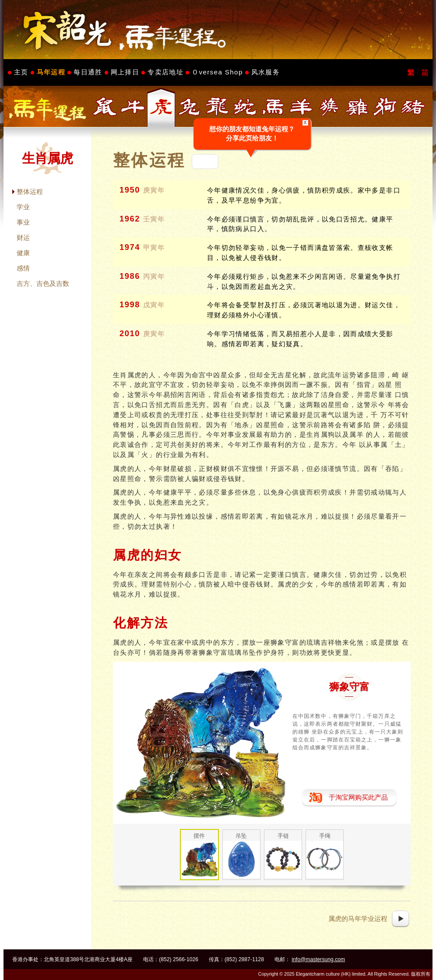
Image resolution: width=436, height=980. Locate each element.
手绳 (325, 836)
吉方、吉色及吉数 (43, 283)
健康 (23, 253)
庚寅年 (154, 190)
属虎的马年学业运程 (358, 919)
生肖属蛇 (245, 107)
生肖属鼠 (105, 107)
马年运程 (51, 72)
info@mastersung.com (318, 959)
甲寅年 (154, 248)
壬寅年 (154, 219)
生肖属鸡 (357, 107)
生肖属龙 (217, 107)
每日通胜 (88, 72)
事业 (23, 222)
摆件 (199, 836)
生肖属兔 (189, 107)
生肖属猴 (329, 107)
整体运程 (30, 191)
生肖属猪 (413, 107)
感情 (23, 268)
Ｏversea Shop (217, 72)
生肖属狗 (385, 107)
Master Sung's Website (218, 30)
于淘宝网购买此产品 (358, 797)
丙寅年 (154, 277)
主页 (21, 72)
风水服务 (265, 72)
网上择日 (125, 72)
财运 (23, 237)
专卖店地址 (165, 72)
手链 (283, 836)
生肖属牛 (133, 107)
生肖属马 (273, 107)
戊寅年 (154, 305)
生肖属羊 (301, 107)
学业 (23, 207)
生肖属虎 (161, 107)
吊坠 (241, 836)
